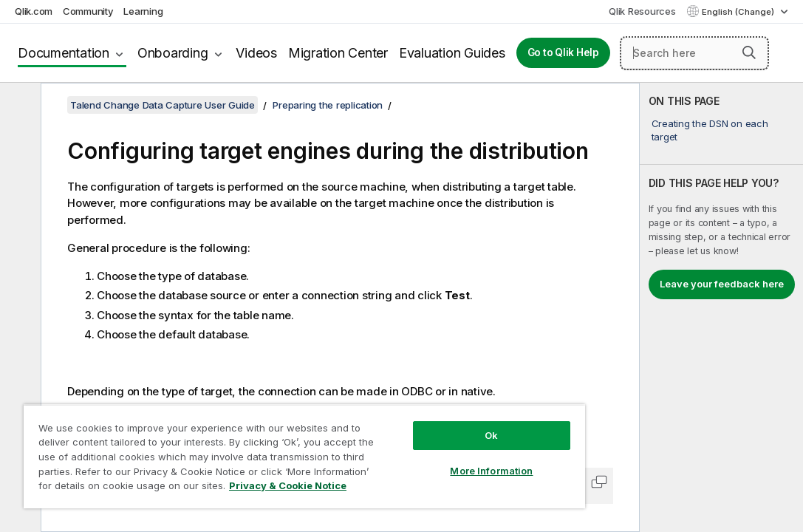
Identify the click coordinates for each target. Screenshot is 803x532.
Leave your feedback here (722, 284)
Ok (411, 409)
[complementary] (721, 307)
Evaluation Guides (452, 53)
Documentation (64, 53)
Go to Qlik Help (563, 52)
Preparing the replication (328, 105)
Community (88, 11)
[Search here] (694, 53)
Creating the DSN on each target (710, 130)
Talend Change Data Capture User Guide (163, 105)
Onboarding (173, 53)
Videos (256, 53)
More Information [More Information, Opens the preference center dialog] (411, 445)
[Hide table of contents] (18, 106)
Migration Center (338, 53)
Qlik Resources (642, 11)
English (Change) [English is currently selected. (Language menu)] (739, 12)
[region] (256, 443)
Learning (143, 11)
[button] (749, 52)
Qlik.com (34, 11)
